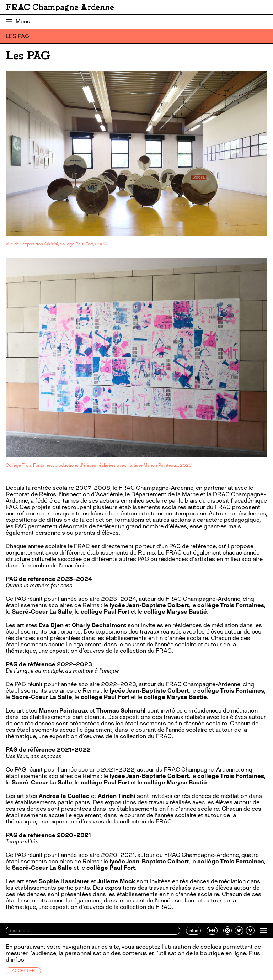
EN (212, 931)
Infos (193, 931)
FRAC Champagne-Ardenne (60, 7)
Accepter (23, 971)
